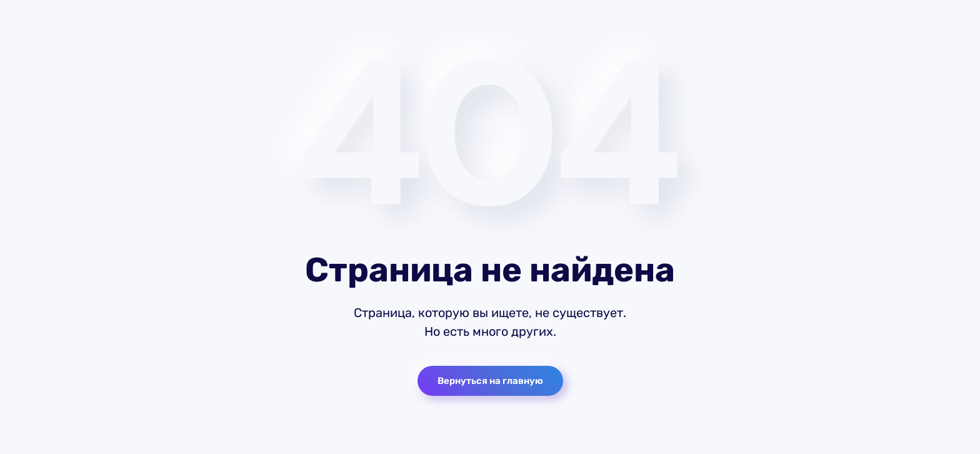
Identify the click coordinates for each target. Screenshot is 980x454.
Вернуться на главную (490, 381)
